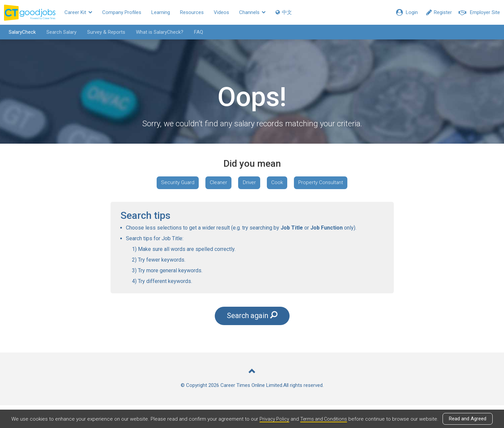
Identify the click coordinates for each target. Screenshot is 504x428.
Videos (221, 12)
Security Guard (204, 183)
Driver (281, 183)
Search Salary (58, 32)
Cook (311, 183)
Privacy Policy (273, 419)
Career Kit (78, 12)
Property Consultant (252, 203)
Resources (192, 12)
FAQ (195, 32)
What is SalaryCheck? (156, 32)
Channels (252, 12)
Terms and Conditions (324, 419)
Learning (161, 12)
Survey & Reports (103, 32)
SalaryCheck (19, 32)
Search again (252, 338)
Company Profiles (122, 12)
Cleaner (248, 183)
